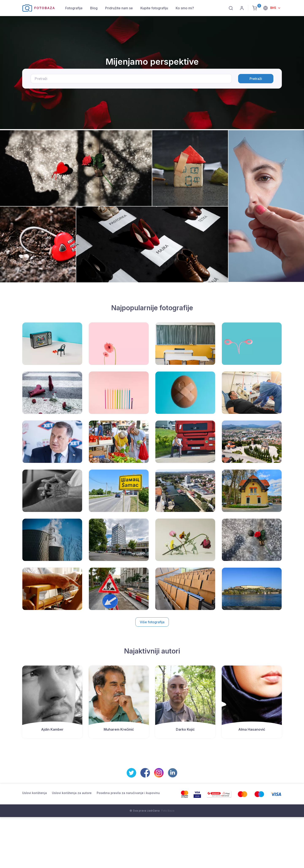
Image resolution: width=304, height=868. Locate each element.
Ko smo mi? (185, 8)
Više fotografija (152, 622)
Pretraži (256, 79)
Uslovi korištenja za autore (72, 793)
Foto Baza (168, 811)
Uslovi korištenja (35, 793)
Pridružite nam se (119, 8)
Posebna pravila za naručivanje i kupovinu (128, 793)
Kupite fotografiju (154, 8)
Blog (94, 8)
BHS (274, 8)
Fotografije (74, 8)
